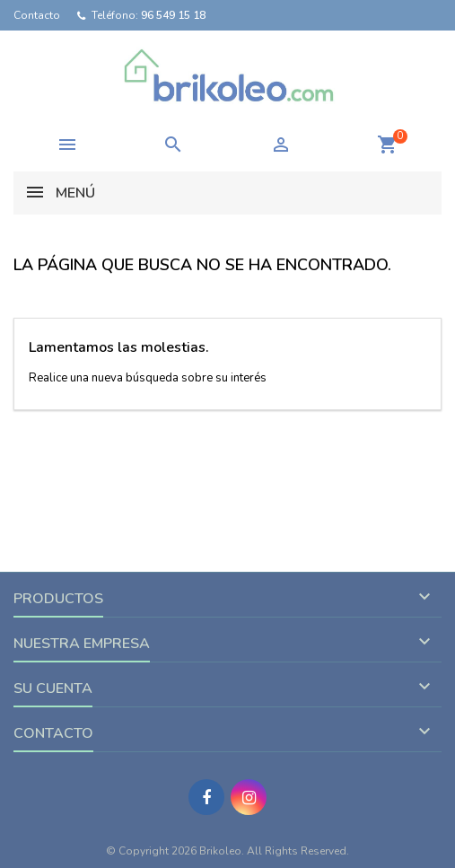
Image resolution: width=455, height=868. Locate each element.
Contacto (37, 15)
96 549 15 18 (173, 15)
